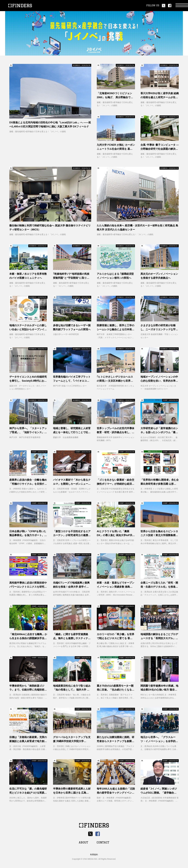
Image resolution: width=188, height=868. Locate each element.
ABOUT (83, 842)
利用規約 (94, 855)
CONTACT (103, 842)
